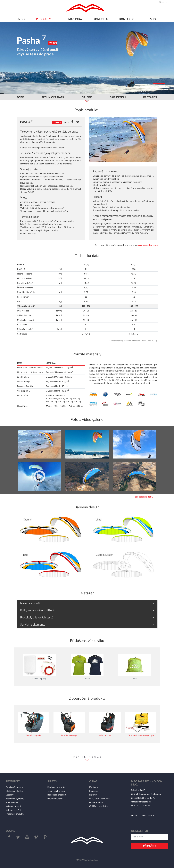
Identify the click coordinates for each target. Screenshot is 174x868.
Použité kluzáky (55, 799)
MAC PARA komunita (99, 799)
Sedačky (10, 795)
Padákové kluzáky (14, 787)
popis (20, 97)
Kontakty (94, 787)
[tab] (87, 497)
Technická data (53, 97)
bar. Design (118, 97)
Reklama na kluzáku (57, 787)
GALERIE (87, 97)
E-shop (153, 19)
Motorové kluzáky (14, 791)
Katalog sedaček (13, 810)
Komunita (101, 19)
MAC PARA (75, 19)
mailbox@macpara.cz (141, 802)
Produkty (44, 19)
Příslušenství (12, 803)
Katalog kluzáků (13, 806)
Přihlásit (150, 846)
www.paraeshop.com (147, 245)
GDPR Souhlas (96, 803)
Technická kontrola (56, 791)
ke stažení (150, 97)
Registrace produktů (57, 795)
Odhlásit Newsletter (99, 806)
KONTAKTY (127, 19)
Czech (163, 2)
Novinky (93, 795)
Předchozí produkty (15, 814)
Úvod (21, 19)
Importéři (94, 791)
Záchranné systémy (15, 799)
